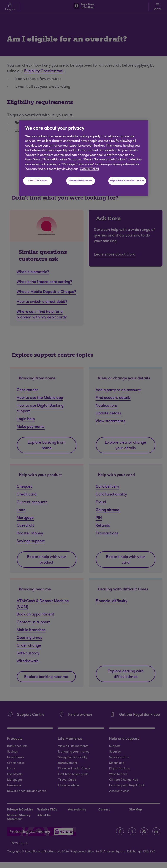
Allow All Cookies (38, 181)
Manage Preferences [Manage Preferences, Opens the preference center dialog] (80, 181)
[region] (83, 158)
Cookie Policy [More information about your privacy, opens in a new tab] (89, 169)
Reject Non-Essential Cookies (127, 181)
